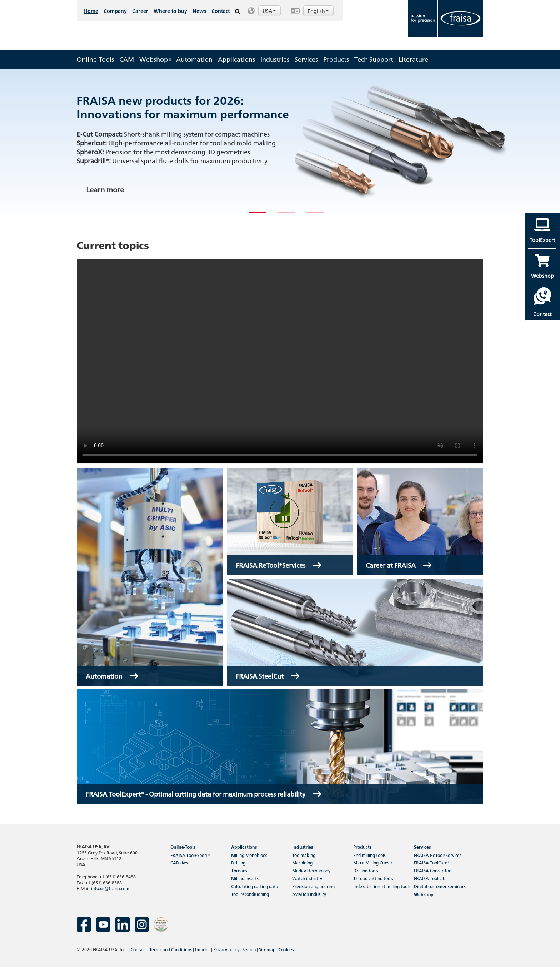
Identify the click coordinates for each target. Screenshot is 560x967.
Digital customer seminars (440, 886)
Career (140, 11)
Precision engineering (313, 886)
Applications (236, 59)
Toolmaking (304, 855)
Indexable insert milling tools (382, 886)
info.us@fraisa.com (110, 888)
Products (336, 59)
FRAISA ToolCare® (432, 862)
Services (306, 59)
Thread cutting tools (373, 878)
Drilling (238, 862)
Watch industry (307, 878)
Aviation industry (309, 894)
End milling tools (369, 855)
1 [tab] (252, 215)
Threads (239, 870)
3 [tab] (310, 215)
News (199, 11)
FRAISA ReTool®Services (438, 855)
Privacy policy (226, 949)
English (319, 11)
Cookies (286, 949)
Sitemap (267, 949)
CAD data (180, 862)
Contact (221, 11)
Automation (194, 59)
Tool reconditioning (250, 894)
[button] (265, 11)
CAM (127, 59)
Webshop (155, 59)
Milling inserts (245, 878)
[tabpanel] (280, 146)
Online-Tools (95, 59)
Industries (275, 59)
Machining (302, 862)
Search (249, 949)
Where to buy (170, 11)
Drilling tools (366, 870)
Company (115, 11)
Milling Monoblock (249, 855)
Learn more (105, 189)
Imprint (202, 949)
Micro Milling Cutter (373, 862)
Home (91, 11)
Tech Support (374, 59)
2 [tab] (281, 215)
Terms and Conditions (171, 949)
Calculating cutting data (255, 886)
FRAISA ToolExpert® (190, 855)
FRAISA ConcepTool (433, 870)
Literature (413, 59)
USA (270, 11)
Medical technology (311, 870)
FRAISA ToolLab (430, 878)
